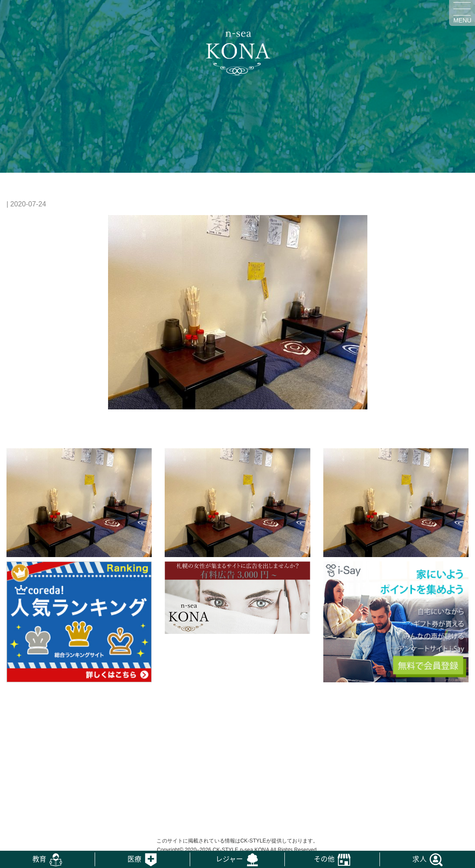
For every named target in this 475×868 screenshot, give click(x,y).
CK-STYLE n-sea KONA (241, 850)
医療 (134, 858)
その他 (324, 858)
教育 (39, 858)
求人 (419, 858)
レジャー (229, 858)
